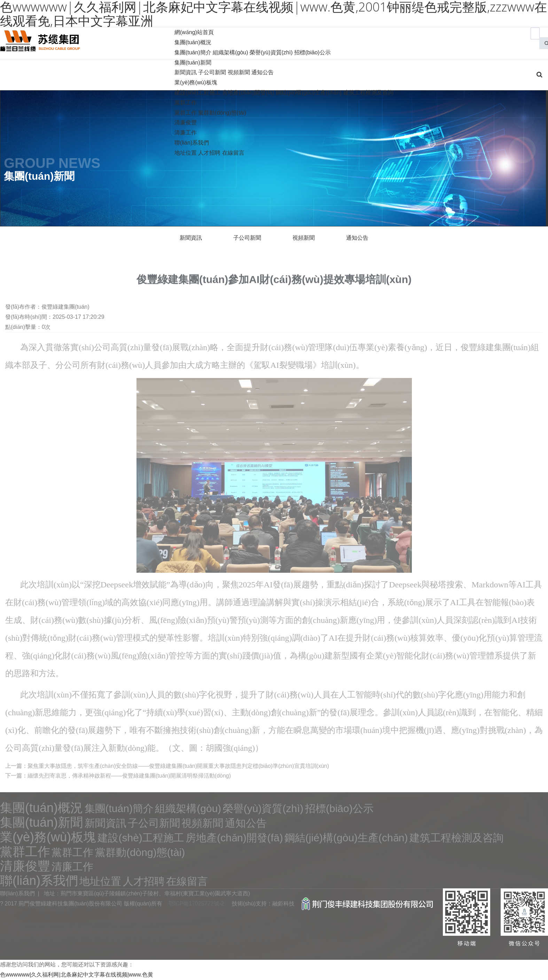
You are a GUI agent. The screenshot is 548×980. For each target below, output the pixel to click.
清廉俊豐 (186, 122)
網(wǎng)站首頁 (194, 32)
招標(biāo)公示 (312, 52)
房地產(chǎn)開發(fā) (248, 92)
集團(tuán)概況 (193, 42)
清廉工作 (186, 133)
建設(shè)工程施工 (197, 92)
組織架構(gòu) (230, 52)
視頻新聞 (239, 72)
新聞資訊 (186, 72)
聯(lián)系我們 (192, 143)
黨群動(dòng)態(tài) (222, 113)
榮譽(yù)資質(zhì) (271, 52)
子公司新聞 (212, 72)
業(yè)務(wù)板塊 (196, 82)
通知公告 (263, 72)
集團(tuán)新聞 (193, 63)
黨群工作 (186, 103)
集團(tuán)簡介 (193, 52)
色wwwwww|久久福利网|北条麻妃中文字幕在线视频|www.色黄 (77, 975)
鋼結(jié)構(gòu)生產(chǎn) (309, 92)
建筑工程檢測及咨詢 (368, 92)
